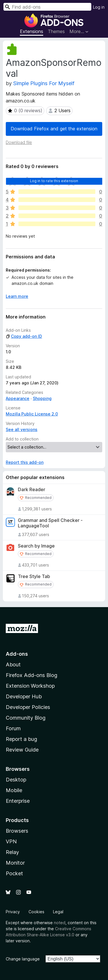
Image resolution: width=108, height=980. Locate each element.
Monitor (15, 863)
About (13, 665)
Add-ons (17, 654)
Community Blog (26, 718)
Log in (99, 7)
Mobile (14, 790)
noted (60, 923)
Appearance (18, 398)
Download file (19, 142)
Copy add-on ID (24, 336)
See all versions (22, 429)
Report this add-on (25, 462)
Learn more (17, 296)
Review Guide (22, 750)
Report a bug (21, 739)
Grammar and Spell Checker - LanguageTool (50, 523)
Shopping (42, 398)
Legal (58, 912)
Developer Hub (24, 696)
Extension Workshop (30, 686)
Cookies (36, 912)
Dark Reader (32, 490)
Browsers (17, 831)
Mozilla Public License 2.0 (32, 414)
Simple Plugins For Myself (44, 83)
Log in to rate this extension (54, 181)
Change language (23, 959)
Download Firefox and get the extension (54, 129)
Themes (56, 31)
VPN (11, 841)
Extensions (32, 31)
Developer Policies (28, 707)
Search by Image (36, 546)
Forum (13, 728)
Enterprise (18, 801)
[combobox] (47, 7)
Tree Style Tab (34, 576)
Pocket (14, 873)
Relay (12, 852)
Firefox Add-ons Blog (32, 675)
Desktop (16, 780)
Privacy (13, 912)
